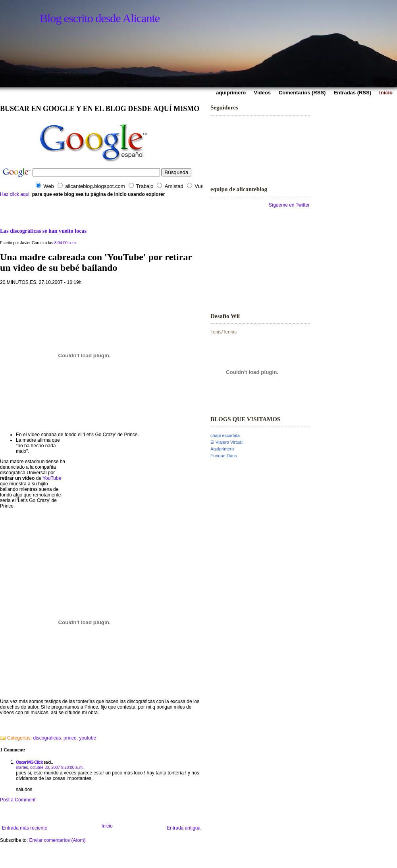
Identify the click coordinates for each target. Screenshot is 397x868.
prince (70, 738)
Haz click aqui (15, 194)
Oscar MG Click (29, 762)
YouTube (52, 478)
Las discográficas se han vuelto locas (43, 231)
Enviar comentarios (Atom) (57, 840)
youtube (88, 738)
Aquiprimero (222, 449)
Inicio (107, 826)
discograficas (47, 738)
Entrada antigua (184, 828)
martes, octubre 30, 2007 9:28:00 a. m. (50, 767)
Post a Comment (18, 800)
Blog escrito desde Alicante (100, 18)
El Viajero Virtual (226, 442)
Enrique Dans (224, 456)
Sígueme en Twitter (289, 205)
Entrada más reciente (25, 828)
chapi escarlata (225, 435)
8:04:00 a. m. (66, 243)
